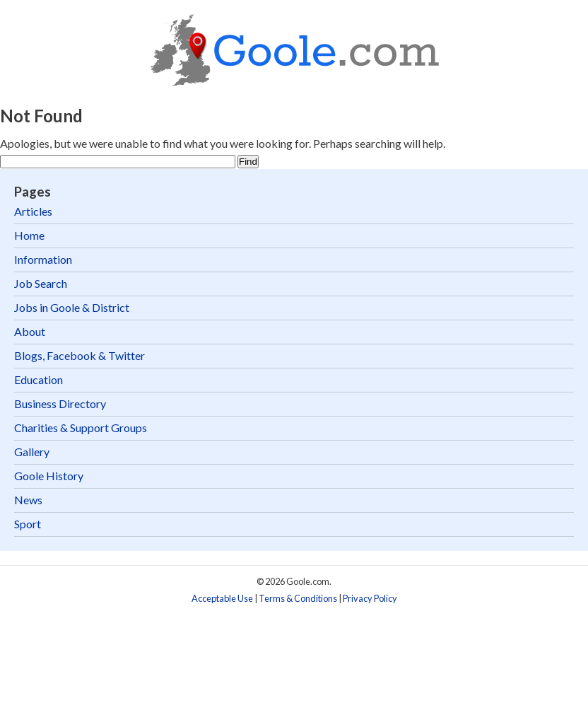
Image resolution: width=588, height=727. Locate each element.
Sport (28, 524)
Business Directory (60, 403)
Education (39, 379)
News (28, 500)
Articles (33, 211)
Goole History (49, 476)
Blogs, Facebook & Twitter (80, 355)
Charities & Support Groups (81, 428)
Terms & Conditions (298, 598)
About (30, 331)
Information (43, 259)
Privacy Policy (370, 598)
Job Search (41, 283)
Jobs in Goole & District (72, 307)
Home (29, 235)
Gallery (32, 452)
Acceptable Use (222, 598)
